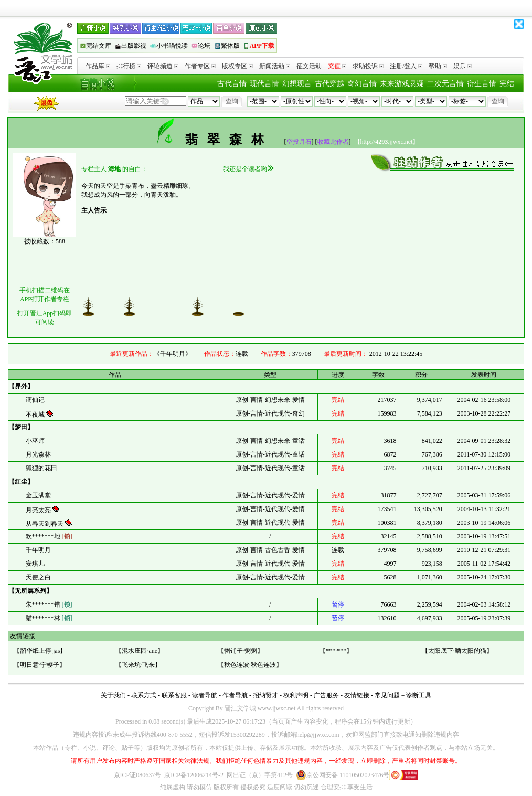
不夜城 (36, 415)
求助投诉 (368, 66)
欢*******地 (49, 536)
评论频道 (163, 66)
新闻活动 (275, 66)
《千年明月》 (173, 354)
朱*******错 (49, 604)
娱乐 (462, 66)
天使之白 (38, 577)
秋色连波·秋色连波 (250, 665)
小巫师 (35, 441)
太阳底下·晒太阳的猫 (457, 651)
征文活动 (309, 66)
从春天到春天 (45, 524)
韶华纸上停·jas (40, 651)
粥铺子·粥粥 (241, 651)
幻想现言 (297, 84)
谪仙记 (35, 400)
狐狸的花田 (41, 468)
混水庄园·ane (140, 651)
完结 (507, 84)
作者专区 (200, 66)
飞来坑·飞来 (138, 665)
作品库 (98, 66)
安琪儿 (35, 564)
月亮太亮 (39, 510)
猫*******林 (49, 618)
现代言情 (264, 84)
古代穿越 (329, 84)
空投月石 (299, 142)
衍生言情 (482, 84)
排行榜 (129, 66)
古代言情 (232, 84)
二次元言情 (445, 84)
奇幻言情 (362, 84)
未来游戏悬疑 (402, 84)
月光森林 (38, 454)
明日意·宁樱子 (40, 665)
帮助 (438, 66)
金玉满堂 (38, 495)
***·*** (336, 651)
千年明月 (38, 550)
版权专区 (237, 66)
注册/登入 (406, 66)
